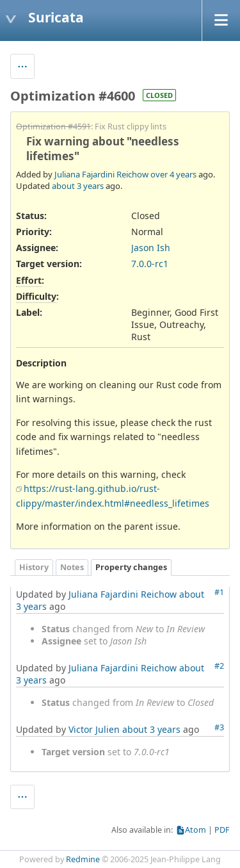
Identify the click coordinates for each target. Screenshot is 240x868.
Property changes (131, 567)
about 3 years (78, 186)
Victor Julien (94, 729)
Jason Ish (151, 248)
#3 (219, 727)
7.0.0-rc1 (150, 264)
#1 (219, 592)
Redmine (83, 859)
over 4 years (173, 174)
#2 (219, 666)
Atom (196, 830)
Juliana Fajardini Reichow (101, 174)
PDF (222, 830)
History (34, 567)
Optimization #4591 (53, 127)
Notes (72, 567)
